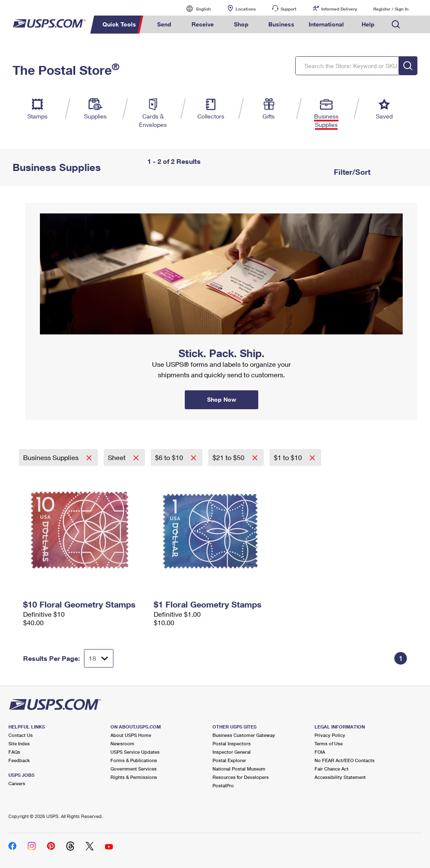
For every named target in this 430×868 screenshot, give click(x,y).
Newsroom (122, 743)
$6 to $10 (170, 457)
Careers (17, 783)
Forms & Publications (134, 760)
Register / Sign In (391, 9)
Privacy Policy (330, 735)
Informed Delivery (339, 9)
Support (288, 9)
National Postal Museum (239, 769)
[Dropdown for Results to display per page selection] (99, 658)
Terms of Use (329, 743)
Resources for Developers (241, 777)
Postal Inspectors (232, 743)
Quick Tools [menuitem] (119, 24)
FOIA (320, 752)
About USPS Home (131, 735)
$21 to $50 (229, 457)
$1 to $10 (289, 457)
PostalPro (223, 785)
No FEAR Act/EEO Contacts (345, 760)
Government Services (134, 769)
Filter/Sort (351, 172)
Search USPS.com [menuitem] (396, 25)
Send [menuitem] (164, 24)
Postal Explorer (229, 760)
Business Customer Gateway (244, 735)
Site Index (19, 743)
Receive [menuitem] (203, 24)
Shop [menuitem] (241, 24)
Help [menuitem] (368, 24)
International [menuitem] (326, 24)
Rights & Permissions (134, 777)
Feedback (19, 760)
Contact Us (21, 735)
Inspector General (232, 752)
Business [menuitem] (281, 24)
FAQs (14, 752)
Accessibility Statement (340, 777)
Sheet (118, 457)
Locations (246, 9)
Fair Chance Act (332, 769)
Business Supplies (52, 457)
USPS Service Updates (135, 752)
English (195, 9)
